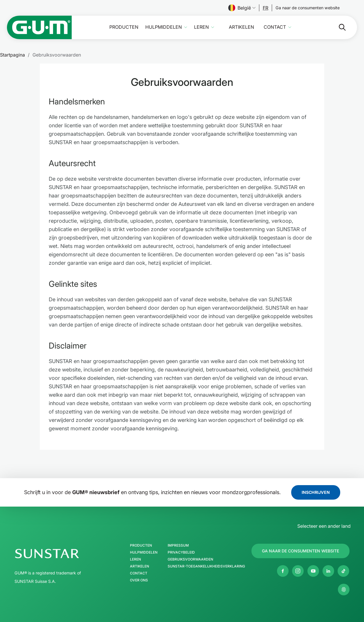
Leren (201, 27)
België (242, 8)
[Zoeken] (338, 27)
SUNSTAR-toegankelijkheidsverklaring (206, 566)
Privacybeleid (181, 552)
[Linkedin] (328, 571)
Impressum (178, 545)
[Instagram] (298, 571)
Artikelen (241, 27)
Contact (275, 27)
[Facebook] (283, 571)
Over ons (139, 580)
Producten (124, 27)
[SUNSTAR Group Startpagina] (64, 554)
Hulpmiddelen (164, 27)
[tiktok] (343, 571)
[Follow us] (266, 8)
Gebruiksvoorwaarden (190, 559)
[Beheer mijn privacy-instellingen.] (344, 590)
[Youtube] (313, 571)
